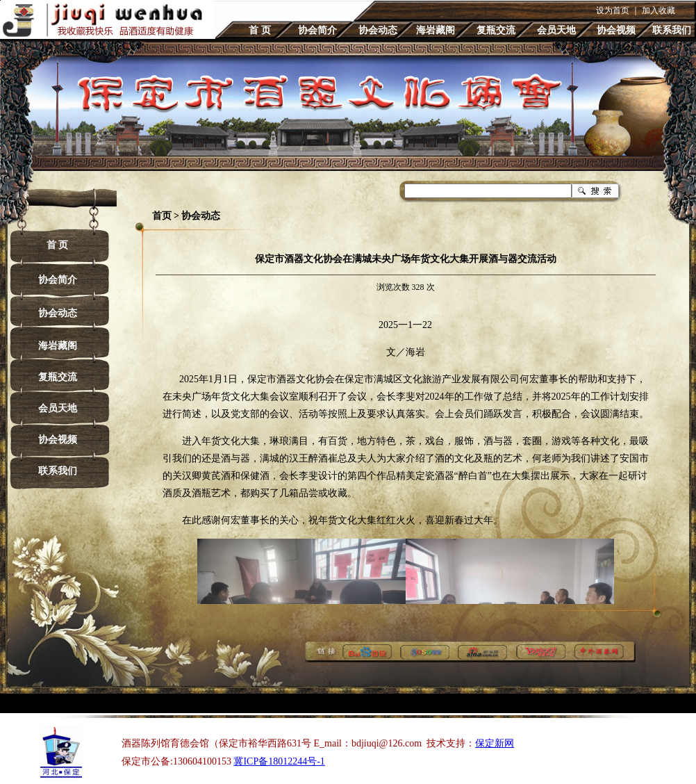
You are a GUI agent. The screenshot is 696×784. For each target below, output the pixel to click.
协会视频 (616, 30)
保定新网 (495, 743)
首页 (162, 216)
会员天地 (556, 30)
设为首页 (613, 10)
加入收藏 (658, 10)
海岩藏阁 (436, 30)
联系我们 (672, 30)
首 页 (260, 30)
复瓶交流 (496, 30)
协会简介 (317, 30)
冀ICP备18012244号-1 (279, 761)
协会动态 (378, 30)
